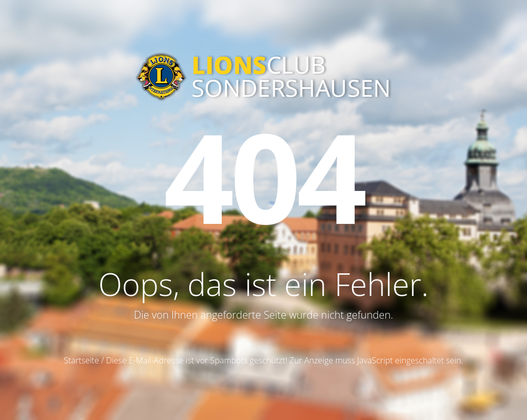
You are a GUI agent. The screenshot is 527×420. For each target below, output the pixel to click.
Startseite (81, 360)
